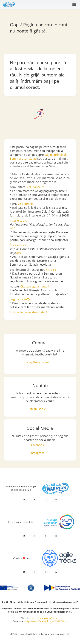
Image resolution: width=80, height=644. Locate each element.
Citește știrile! (38, 409)
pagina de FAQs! (21, 299)
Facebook (38, 445)
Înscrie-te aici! (19, 221)
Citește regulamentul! (35, 286)
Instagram (37, 453)
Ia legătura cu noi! (38, 362)
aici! (53, 270)
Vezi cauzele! (36, 187)
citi (48, 270)
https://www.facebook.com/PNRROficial (46, 621)
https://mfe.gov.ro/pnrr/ (45, 618)
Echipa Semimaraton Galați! (28, 312)
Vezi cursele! (26, 204)
